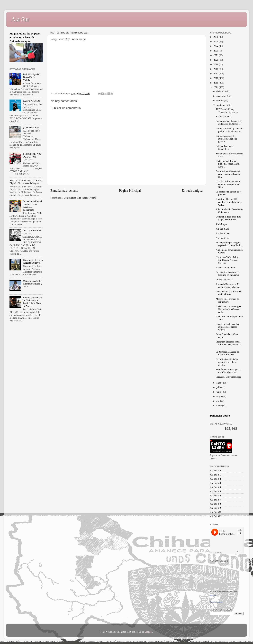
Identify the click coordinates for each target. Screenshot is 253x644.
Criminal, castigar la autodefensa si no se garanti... (227, 139)
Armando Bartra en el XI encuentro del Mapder (228, 286)
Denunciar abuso (220, 416)
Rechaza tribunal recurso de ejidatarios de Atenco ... (229, 122)
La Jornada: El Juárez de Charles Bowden (227, 353)
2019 (216, 64)
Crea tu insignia (216, 602)
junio (219, 392)
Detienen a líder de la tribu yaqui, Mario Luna (228, 218)
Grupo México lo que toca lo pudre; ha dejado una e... (229, 130)
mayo (219, 396)
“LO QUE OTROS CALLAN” (32, 232)
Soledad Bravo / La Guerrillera (225, 147)
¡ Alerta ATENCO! (32, 101)
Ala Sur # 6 (215, 495)
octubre (220, 100)
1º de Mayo (221, 224)
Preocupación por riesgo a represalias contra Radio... (229, 244)
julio (219, 387)
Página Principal (130, 191)
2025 (216, 42)
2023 (216, 51)
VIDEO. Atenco (223, 117)
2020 (216, 60)
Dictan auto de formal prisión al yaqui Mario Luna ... (228, 164)
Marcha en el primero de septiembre (227, 300)
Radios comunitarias (226, 268)
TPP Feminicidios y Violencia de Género (227, 111)
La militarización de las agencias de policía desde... (227, 362)
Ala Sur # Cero (223, 238)
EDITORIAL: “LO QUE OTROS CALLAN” (32, 157)
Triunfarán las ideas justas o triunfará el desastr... (229, 371)
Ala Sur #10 (216, 512)
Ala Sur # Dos (223, 229)
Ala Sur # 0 (215, 470)
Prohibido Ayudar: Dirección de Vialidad (32, 77)
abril (219, 401)
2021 (216, 55)
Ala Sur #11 (216, 516)
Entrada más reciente (64, 191)
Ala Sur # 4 (215, 487)
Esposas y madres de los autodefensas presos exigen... (227, 327)
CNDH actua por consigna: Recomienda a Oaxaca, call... (229, 309)
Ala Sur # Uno (223, 233)
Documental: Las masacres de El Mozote (229, 293)
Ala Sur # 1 (215, 475)
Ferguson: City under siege (229, 377)
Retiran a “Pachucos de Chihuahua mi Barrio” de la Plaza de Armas (33, 302)
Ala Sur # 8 (215, 504)
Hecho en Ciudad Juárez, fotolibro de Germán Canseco (228, 260)
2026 (216, 37)
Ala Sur (20, 19)
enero (219, 406)
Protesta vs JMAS (224, 280)
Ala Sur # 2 (215, 479)
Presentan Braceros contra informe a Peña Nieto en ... (229, 345)
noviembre (222, 96)
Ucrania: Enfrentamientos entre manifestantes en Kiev (228, 184)
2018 (216, 69)
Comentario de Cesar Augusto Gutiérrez (33, 261)
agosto (220, 383)
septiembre (222, 105)
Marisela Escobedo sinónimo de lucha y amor (33, 284)
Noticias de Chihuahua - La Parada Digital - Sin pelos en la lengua (26, 182)
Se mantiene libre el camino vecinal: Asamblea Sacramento (32, 206)
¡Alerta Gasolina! (31, 127)
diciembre (221, 91)
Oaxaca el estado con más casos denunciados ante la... (228, 174)
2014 (216, 87)
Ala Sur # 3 (215, 483)
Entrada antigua (192, 191)
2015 (216, 83)
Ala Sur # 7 (215, 500)
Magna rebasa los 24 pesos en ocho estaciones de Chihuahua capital (25, 37)
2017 (216, 74)
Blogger (148, 632)
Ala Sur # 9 (215, 508)
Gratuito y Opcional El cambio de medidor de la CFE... (229, 202)
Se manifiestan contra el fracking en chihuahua (228, 273)
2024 (216, 46)
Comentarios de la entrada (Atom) (80, 198)
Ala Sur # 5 (215, 491)
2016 (216, 78)
